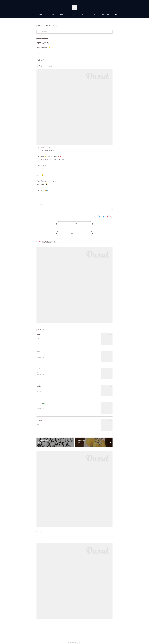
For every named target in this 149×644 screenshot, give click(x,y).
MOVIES (94, 15)
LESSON (52, 15)
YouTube (84, 15)
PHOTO (117, 15)
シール (38, 367)
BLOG (62, 15)
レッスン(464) (39, 204)
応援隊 (38, 384)
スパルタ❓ (40, 419)
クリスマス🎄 (41, 401)
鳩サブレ (39, 350)
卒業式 (38, 333)
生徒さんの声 (105, 15)
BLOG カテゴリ (73, 15)
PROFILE (42, 15)
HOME (32, 15)
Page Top (74, 633)
